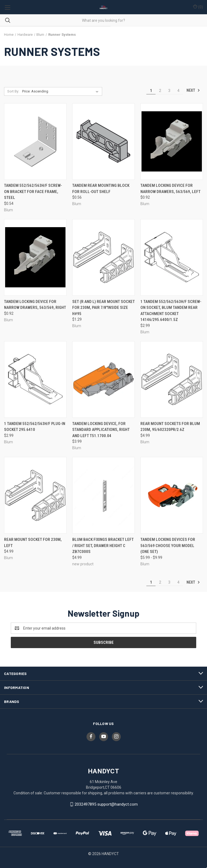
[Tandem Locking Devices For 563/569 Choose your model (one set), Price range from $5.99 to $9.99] (172, 495)
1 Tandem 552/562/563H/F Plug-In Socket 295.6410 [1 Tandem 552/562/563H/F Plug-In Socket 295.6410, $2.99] (35, 427)
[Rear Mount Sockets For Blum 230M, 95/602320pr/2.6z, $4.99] (172, 379)
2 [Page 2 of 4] (160, 91)
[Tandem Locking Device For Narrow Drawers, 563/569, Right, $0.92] (35, 257)
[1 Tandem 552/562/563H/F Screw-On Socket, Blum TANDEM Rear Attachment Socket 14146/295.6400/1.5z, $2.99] (172, 257)
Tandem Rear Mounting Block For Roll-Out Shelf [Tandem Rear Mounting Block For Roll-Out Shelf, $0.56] (101, 189)
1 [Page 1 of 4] (151, 91)
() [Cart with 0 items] (198, 7)
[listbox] (61, 91)
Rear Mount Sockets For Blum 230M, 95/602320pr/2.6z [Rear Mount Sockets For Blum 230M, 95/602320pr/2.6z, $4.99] (170, 427)
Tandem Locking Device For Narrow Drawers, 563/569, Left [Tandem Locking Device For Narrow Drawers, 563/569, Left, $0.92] (170, 189)
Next (193, 90)
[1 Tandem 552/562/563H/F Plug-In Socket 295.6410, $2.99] (35, 379)
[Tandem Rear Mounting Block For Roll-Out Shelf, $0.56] (103, 142)
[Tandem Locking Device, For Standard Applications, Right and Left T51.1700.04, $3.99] (103, 379)
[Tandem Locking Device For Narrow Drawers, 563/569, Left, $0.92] (172, 142)
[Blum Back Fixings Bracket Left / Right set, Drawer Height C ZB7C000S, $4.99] (103, 495)
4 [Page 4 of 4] (178, 91)
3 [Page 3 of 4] (169, 91)
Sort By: (13, 91)
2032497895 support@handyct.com (106, 804)
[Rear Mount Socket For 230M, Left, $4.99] (35, 495)
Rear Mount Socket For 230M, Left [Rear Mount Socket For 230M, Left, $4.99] (33, 543)
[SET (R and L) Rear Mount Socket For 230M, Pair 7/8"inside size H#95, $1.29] (103, 257)
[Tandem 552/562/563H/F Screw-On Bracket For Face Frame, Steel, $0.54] (35, 142)
